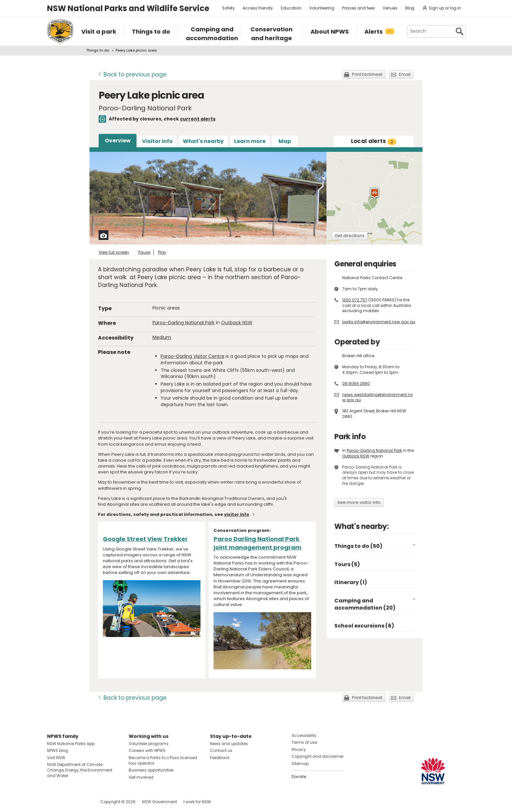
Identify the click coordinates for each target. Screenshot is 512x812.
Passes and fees (359, 8)
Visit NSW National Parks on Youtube (81, 802)
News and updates (229, 744)
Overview (118, 141)
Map (285, 141)
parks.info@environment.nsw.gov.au (379, 322)
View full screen (114, 252)
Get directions (350, 236)
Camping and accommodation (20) (365, 604)
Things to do (98, 50)
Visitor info (157, 141)
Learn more (250, 141)
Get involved (141, 777)
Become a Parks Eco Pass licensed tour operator (163, 760)
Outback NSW (237, 323)
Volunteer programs (149, 744)
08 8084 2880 (356, 383)
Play (162, 252)
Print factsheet (367, 74)
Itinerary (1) (351, 582)
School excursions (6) (364, 626)
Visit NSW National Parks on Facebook (53, 802)
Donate (299, 777)
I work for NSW (197, 802)
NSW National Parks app (71, 744)
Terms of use (304, 742)
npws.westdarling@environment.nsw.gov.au (377, 397)
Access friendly (258, 8)
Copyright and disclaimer (318, 756)
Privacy (299, 749)
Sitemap (300, 764)
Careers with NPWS (147, 750)
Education (291, 8)
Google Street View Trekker (145, 539)
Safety (228, 8)
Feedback (220, 758)
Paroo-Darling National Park (184, 323)
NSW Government (160, 802)
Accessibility (304, 735)
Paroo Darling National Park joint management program (257, 543)
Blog (410, 8)
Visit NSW (56, 758)
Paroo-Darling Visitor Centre (192, 356)
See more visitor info (359, 502)
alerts (374, 141)
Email (405, 74)
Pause (144, 252)
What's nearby (203, 141)
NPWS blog (58, 750)
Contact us (221, 750)
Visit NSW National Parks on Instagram (67, 802)
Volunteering (322, 8)
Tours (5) (347, 564)
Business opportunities (151, 770)
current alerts (198, 119)
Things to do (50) (358, 546)
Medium (162, 337)
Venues (390, 8)
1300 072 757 (355, 300)
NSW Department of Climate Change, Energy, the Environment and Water (80, 770)
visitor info (237, 514)
